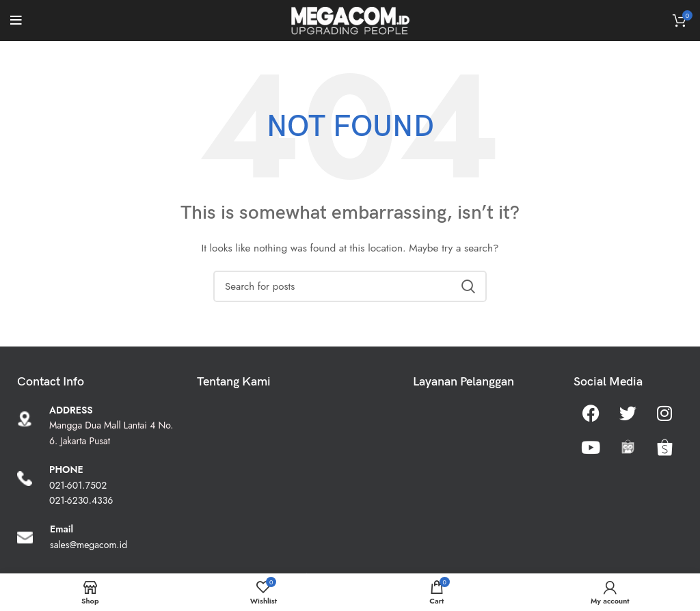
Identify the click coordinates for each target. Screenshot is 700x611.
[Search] (350, 286)
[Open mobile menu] (16, 21)
